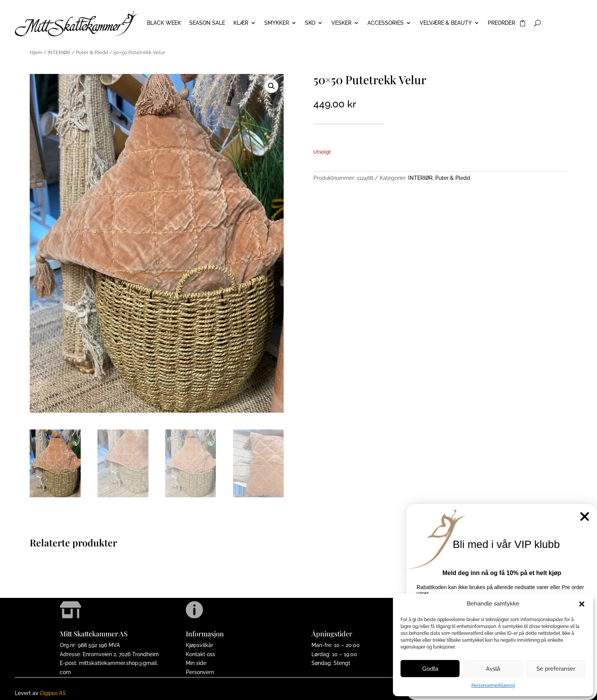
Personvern (200, 672)
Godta (430, 669)
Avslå (493, 669)
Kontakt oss (200, 654)
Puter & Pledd (92, 52)
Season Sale (207, 23)
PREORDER (501, 23)
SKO (310, 23)
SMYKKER (277, 23)
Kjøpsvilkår (200, 645)
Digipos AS (53, 693)
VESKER (341, 23)
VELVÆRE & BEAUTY (446, 23)
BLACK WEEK (164, 23)
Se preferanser (556, 669)
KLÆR (241, 23)
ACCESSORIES (385, 23)
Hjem (36, 52)
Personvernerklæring (493, 686)
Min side (196, 663)
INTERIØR (59, 52)
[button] (582, 604)
